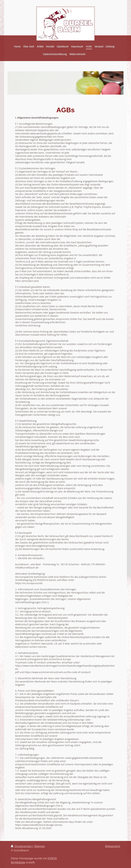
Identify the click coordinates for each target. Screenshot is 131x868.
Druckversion (22, 846)
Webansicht (112, 846)
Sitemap (39, 846)
